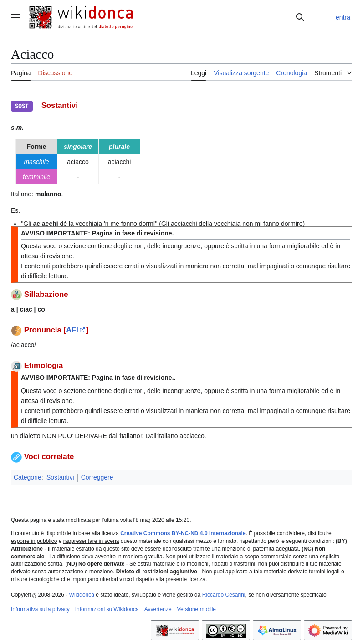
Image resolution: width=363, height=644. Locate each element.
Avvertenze (158, 609)
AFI (72, 330)
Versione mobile (197, 609)
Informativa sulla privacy (40, 609)
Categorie (28, 477)
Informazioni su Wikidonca (107, 609)
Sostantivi (60, 477)
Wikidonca (82, 595)
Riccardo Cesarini (224, 595)
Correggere (97, 477)
